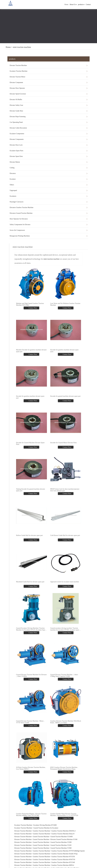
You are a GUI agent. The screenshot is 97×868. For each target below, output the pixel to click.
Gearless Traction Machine (41, 829)
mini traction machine (22, 47)
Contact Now (33, 308)
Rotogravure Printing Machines (20, 236)
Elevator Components (17, 139)
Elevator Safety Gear (16, 105)
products (81, 4)
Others (12, 185)
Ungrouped (13, 190)
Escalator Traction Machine (19, 71)
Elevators (13, 173)
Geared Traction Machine (41, 835)
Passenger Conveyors (17, 202)
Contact (88, 4)
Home (66, 4)
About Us (73, 4)
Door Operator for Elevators (19, 219)
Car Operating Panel (16, 122)
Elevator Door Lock (16, 145)
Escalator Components (17, 134)
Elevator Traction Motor (17, 77)
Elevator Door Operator (17, 88)
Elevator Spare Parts (16, 156)
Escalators (13, 196)
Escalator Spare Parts (16, 151)
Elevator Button (15, 162)
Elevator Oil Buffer (16, 100)
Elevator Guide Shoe (16, 111)
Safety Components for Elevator (20, 225)
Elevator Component (16, 82)
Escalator (13, 179)
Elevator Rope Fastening (18, 117)
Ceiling (12, 168)
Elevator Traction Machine (18, 65)
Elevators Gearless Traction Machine (22, 207)
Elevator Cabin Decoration (18, 128)
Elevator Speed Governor (18, 94)
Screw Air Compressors (17, 230)
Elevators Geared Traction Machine (21, 213)
